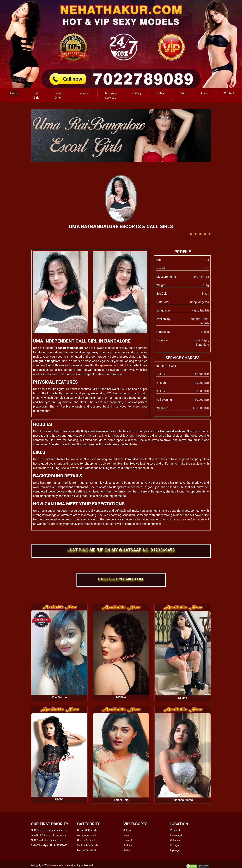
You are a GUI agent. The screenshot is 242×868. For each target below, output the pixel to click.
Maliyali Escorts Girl (87, 850)
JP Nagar (174, 845)
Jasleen (127, 850)
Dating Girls (59, 95)
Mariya (127, 835)
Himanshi (128, 840)
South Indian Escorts (88, 845)
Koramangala (176, 835)
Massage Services (111, 95)
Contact (229, 93)
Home (14, 93)
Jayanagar (175, 850)
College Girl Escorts (87, 830)
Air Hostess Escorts (87, 835)
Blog (182, 93)
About (205, 93)
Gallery (137, 93)
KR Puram (175, 840)
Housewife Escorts (87, 840)
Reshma (128, 845)
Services (84, 93)
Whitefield (175, 830)
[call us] (121, 44)
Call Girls (36, 95)
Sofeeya (127, 830)
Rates (160, 93)
